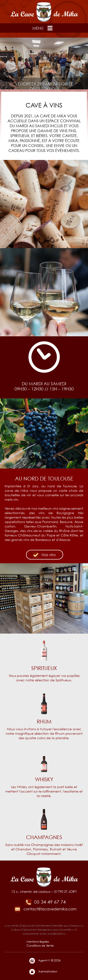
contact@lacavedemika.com (45, 909)
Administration (43, 972)
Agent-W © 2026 (45, 961)
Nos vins (44, 555)
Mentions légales (38, 942)
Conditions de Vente (40, 946)
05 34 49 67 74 (45, 902)
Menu (43, 28)
